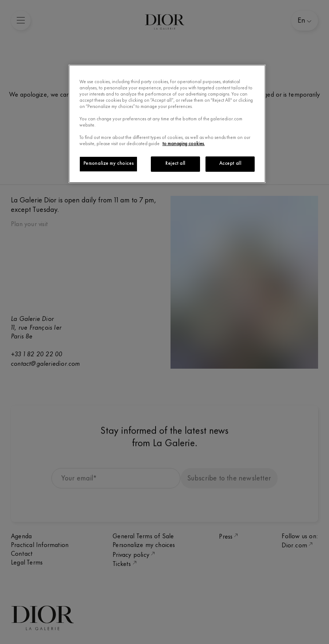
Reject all (175, 164)
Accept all (230, 164)
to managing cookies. (184, 144)
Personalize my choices (109, 164)
